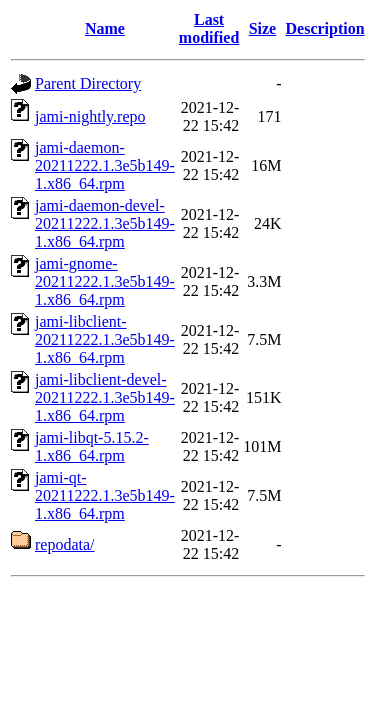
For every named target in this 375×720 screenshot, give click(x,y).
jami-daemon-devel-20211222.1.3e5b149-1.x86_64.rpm (105, 223)
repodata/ (65, 544)
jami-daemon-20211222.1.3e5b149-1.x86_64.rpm (105, 165)
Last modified (209, 28)
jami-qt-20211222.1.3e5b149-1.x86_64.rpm (105, 495)
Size (263, 28)
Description (325, 28)
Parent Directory (88, 83)
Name (105, 28)
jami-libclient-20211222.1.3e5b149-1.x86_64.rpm (105, 339)
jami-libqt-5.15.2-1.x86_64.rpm (92, 446)
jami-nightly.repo (90, 116)
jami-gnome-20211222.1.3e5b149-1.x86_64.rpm (105, 281)
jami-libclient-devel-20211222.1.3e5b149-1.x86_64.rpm (105, 397)
